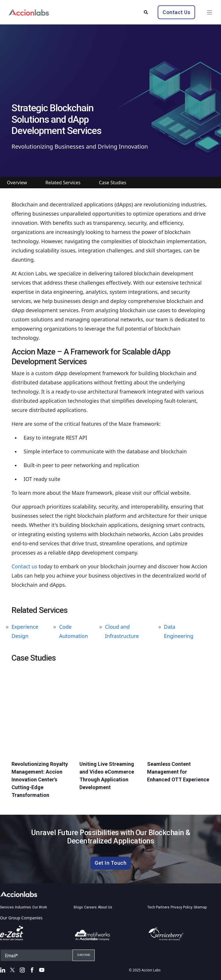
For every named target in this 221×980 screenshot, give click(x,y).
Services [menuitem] (7, 907)
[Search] (146, 12)
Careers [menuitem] (90, 907)
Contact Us (176, 12)
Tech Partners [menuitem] (158, 907)
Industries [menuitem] (23, 907)
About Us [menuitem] (105, 907)
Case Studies (113, 183)
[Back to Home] (29, 12)
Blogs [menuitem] (78, 907)
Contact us (24, 566)
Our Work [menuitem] (40, 907)
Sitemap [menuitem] (200, 907)
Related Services (63, 183)
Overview (17, 183)
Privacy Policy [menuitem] (182, 907)
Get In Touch (110, 863)
